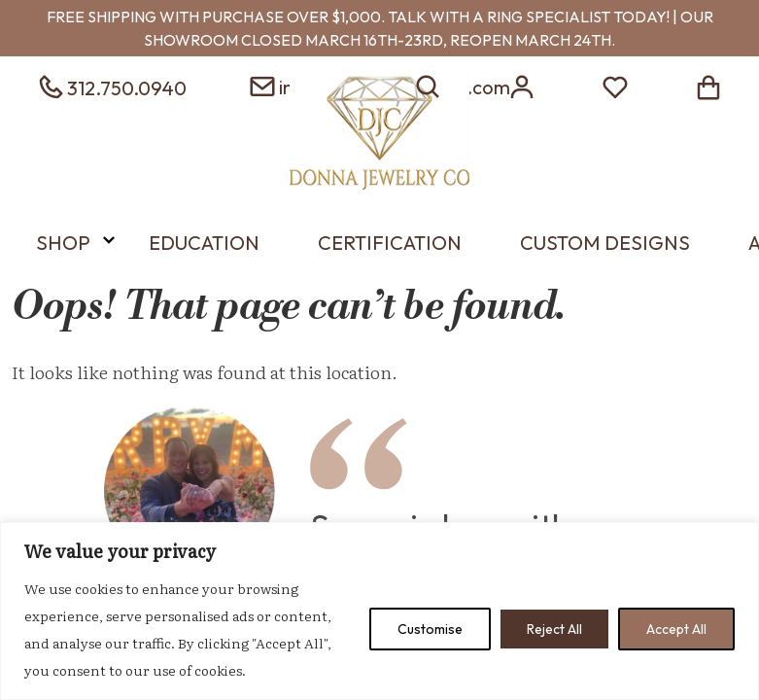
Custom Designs (605, 243)
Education (204, 243)
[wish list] (615, 85)
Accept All (676, 629)
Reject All (554, 629)
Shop (63, 243)
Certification (390, 243)
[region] (379, 611)
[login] (522, 85)
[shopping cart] (708, 85)
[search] (429, 85)
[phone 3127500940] (110, 85)
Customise (430, 629)
